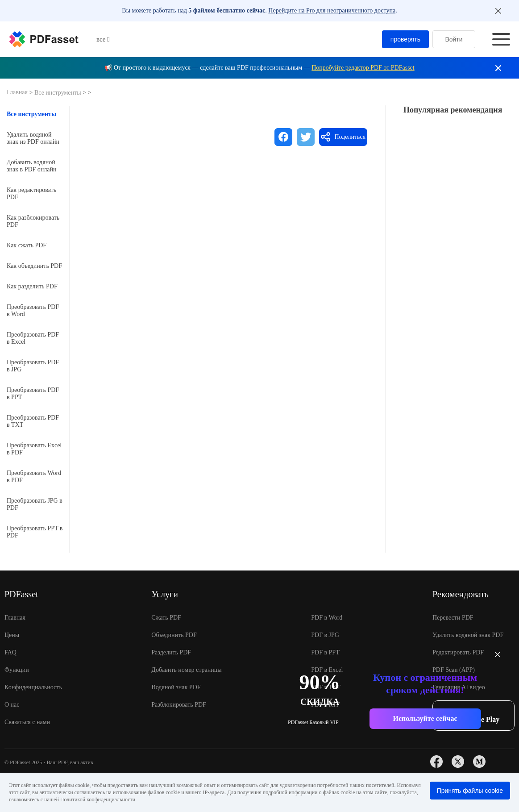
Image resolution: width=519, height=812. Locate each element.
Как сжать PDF (27, 245)
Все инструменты (58, 93)
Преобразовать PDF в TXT (33, 421)
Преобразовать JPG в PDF (35, 504)
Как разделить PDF (32, 286)
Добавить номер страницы (186, 670)
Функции (17, 670)
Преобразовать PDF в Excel (33, 338)
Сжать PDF (166, 618)
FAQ (10, 652)
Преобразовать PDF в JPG (33, 366)
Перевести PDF (453, 618)
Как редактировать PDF (31, 194)
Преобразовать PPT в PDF (35, 532)
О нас (12, 705)
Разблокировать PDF (179, 705)
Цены (12, 635)
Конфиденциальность (33, 687)
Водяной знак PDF (176, 687)
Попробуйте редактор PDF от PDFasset (363, 68)
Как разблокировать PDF (33, 221)
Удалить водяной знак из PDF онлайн (33, 138)
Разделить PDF (171, 652)
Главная (18, 92)
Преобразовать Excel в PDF (34, 449)
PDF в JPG (325, 635)
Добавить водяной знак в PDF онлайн (32, 166)
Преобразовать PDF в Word (33, 310)
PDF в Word (327, 618)
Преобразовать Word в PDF (34, 477)
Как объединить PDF (34, 266)
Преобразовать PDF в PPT (33, 394)
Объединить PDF (174, 635)
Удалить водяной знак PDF (468, 635)
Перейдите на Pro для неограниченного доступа (332, 10)
